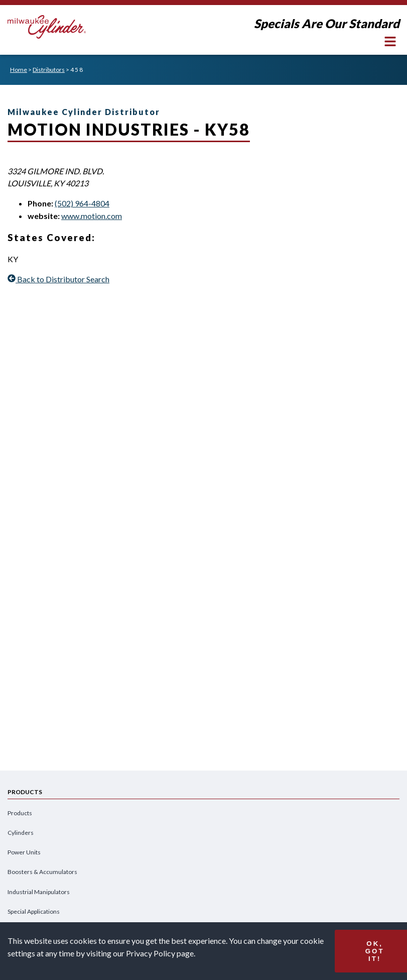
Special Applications (34, 911)
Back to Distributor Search (58, 279)
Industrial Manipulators (39, 892)
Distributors (49, 70)
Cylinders (21, 833)
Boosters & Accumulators (42, 872)
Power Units (24, 852)
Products (20, 813)
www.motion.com (92, 216)
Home (19, 70)
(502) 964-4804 (82, 203)
